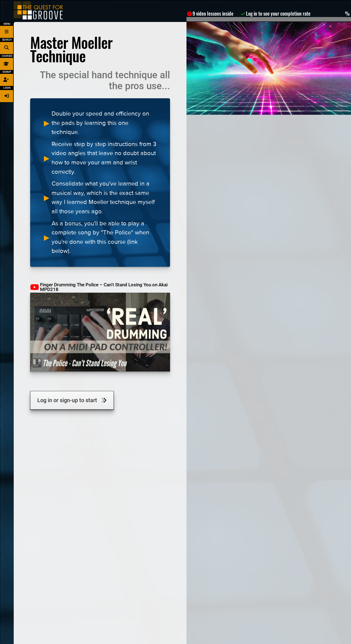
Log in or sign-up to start (72, 400)
